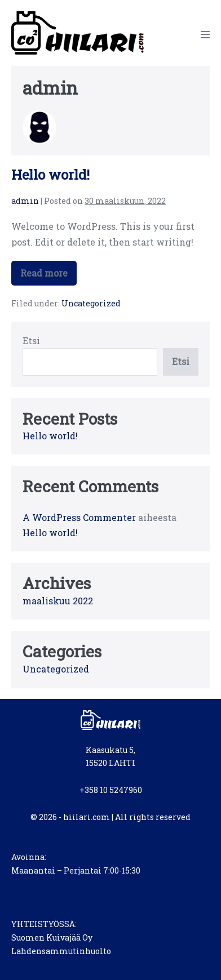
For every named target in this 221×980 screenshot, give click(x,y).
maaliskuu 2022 (58, 601)
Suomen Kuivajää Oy (52, 937)
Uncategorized (91, 303)
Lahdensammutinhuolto (61, 951)
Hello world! (50, 175)
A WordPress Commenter (79, 517)
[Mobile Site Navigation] (205, 34)
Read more (47, 276)
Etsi (31, 340)
